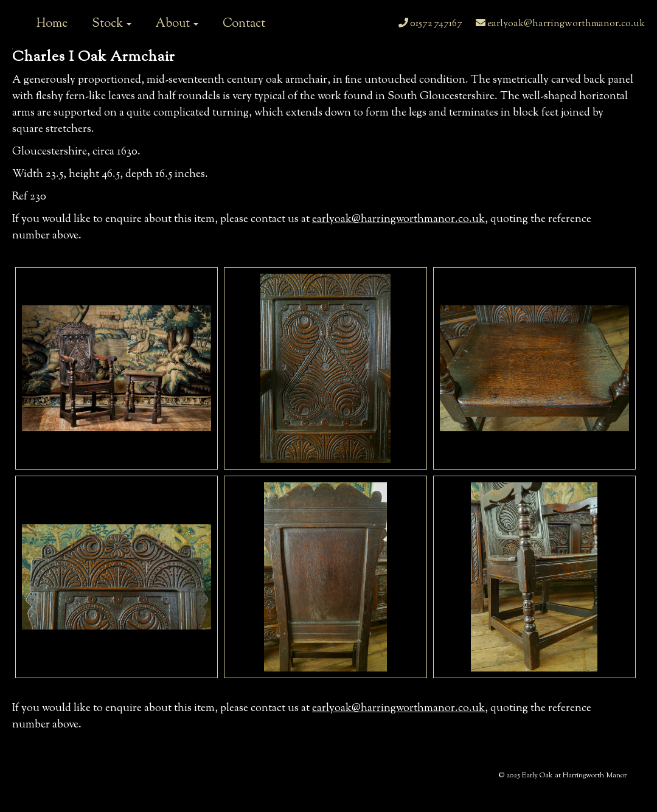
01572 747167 (430, 24)
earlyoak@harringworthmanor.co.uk (560, 24)
